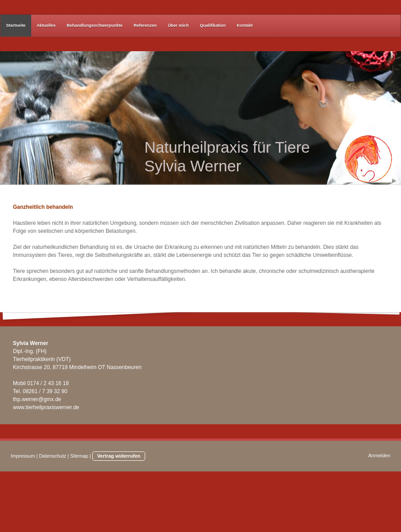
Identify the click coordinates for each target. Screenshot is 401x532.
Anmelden (379, 455)
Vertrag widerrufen (119, 456)
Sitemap (79, 456)
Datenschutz (52, 456)
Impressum (23, 456)
